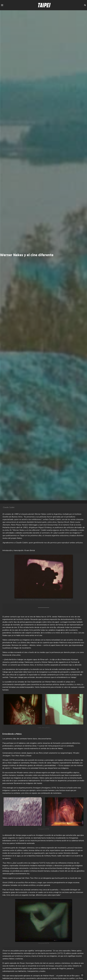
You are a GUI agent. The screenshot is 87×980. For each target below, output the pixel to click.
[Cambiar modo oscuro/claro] (82, 975)
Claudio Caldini (9, 507)
